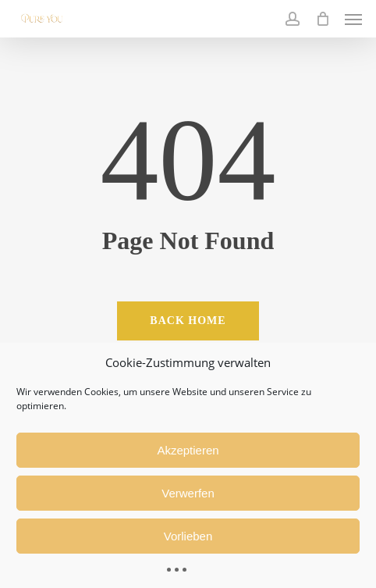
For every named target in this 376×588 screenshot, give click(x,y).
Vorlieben (188, 536)
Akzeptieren (188, 450)
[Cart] (322, 19)
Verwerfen (188, 493)
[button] (353, 19)
